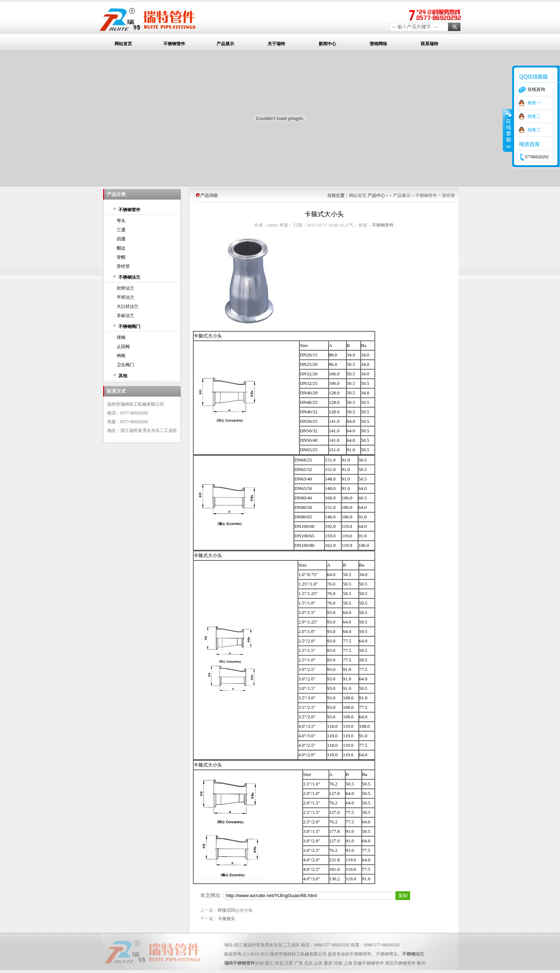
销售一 (534, 103)
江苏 (289, 963)
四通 (121, 239)
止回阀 (123, 347)
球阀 (121, 337)
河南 (338, 963)
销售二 (534, 116)
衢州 (421, 963)
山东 (318, 963)
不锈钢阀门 (129, 327)
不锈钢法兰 (129, 277)
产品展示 (225, 44)
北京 (308, 963)
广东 (299, 963)
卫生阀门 (125, 365)
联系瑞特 (429, 44)
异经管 (123, 266)
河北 (279, 963)
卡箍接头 (226, 919)
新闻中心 (327, 44)
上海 (348, 963)
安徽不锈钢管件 (369, 963)
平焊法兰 (125, 297)
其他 (123, 376)
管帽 (121, 257)
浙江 (269, 963)
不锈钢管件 (174, 44)
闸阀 (121, 356)
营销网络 (378, 44)
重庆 (328, 963)
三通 (121, 230)
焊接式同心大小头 (235, 910)
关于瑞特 (276, 44)
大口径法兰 (128, 306)
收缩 (508, 130)
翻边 (121, 248)
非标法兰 (125, 316)
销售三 (534, 130)
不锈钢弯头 (387, 954)
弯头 (121, 221)
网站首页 (123, 44)
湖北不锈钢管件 (400, 963)
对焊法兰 (125, 288)
